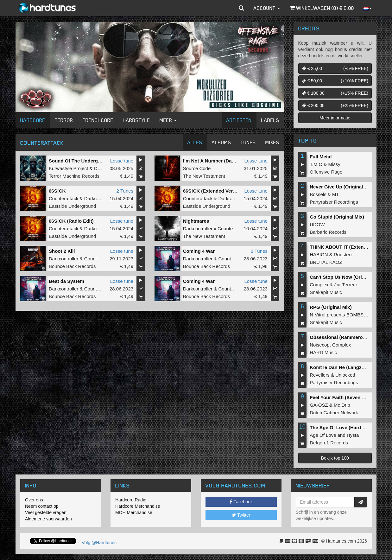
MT (336, 194)
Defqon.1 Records (329, 443)
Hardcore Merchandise (138, 506)
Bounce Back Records (72, 266)
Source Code (197, 168)
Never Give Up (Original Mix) (342, 187)
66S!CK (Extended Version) (214, 191)
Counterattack (63, 198)
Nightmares (196, 221)
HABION (319, 255)
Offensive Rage (326, 172)
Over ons (34, 500)
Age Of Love (323, 435)
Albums (221, 142)
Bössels (318, 194)
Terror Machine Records (74, 176)
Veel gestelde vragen (46, 512)
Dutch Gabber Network (334, 413)
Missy (334, 164)
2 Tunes (125, 191)
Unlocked (345, 375)
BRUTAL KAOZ (326, 262)
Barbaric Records (328, 232)
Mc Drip (342, 405)
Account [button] (267, 8)
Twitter (241, 515)
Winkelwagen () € (322, 8)
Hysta (353, 435)
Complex (319, 285)
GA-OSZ (319, 405)
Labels (270, 120)
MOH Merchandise (134, 512)
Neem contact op (42, 506)
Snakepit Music (326, 292)
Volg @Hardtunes (99, 543)
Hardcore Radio (131, 500)
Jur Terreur (346, 285)
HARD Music (323, 352)
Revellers (320, 375)
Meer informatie (335, 118)
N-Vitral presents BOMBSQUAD (343, 315)
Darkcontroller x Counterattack (215, 229)
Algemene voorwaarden (48, 519)
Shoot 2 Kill (62, 251)
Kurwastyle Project (68, 168)
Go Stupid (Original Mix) (337, 217)
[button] (241, 8)
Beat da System (66, 281)
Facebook (241, 502)
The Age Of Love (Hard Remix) (344, 427)
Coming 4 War (199, 251)
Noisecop (320, 345)
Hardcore (33, 120)
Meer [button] (168, 120)
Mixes (272, 142)
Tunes (248, 142)
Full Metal (321, 157)
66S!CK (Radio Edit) (71, 221)
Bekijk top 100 (335, 458)
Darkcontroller (99, 198)
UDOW (317, 224)
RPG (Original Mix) (331, 307)
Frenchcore (98, 120)
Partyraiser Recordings (334, 202)
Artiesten (239, 120)
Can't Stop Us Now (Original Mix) (347, 277)
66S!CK (57, 191)
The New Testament (204, 176)
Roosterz (343, 255)
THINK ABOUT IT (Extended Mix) (346, 247)
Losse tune (122, 161)
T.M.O (316, 164)
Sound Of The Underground (80, 161)
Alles (195, 142)
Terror (64, 120)
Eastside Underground (72, 206)
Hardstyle (136, 120)
